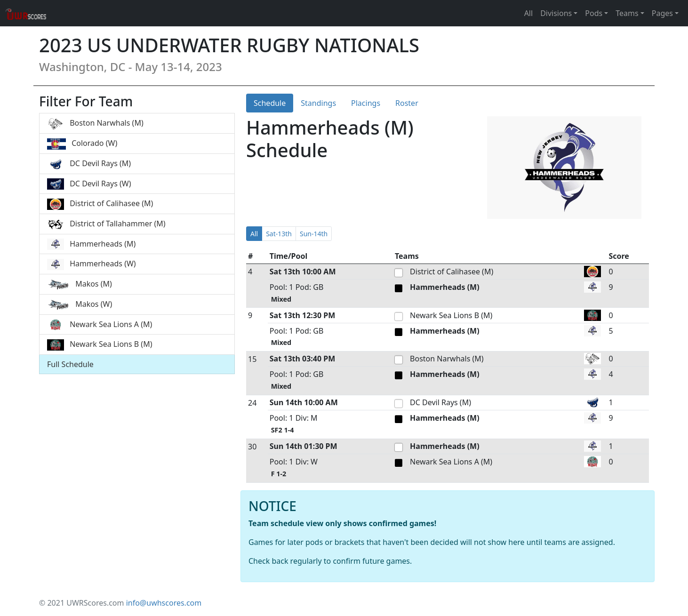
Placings (366, 103)
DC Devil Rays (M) (89, 164)
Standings (318, 103)
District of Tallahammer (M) (106, 224)
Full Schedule (70, 364)
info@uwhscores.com (164, 603)
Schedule (270, 103)
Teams (627, 13)
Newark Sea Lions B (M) (100, 345)
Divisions (556, 13)
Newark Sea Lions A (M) (100, 325)
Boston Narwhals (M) (95, 124)
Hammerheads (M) (91, 244)
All (528, 13)
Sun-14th (314, 234)
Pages (662, 13)
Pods (594, 13)
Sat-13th (279, 234)
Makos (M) (80, 284)
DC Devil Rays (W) (89, 184)
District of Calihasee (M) (100, 204)
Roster (407, 103)
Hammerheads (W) (92, 264)
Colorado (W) (82, 144)
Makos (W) (80, 305)
